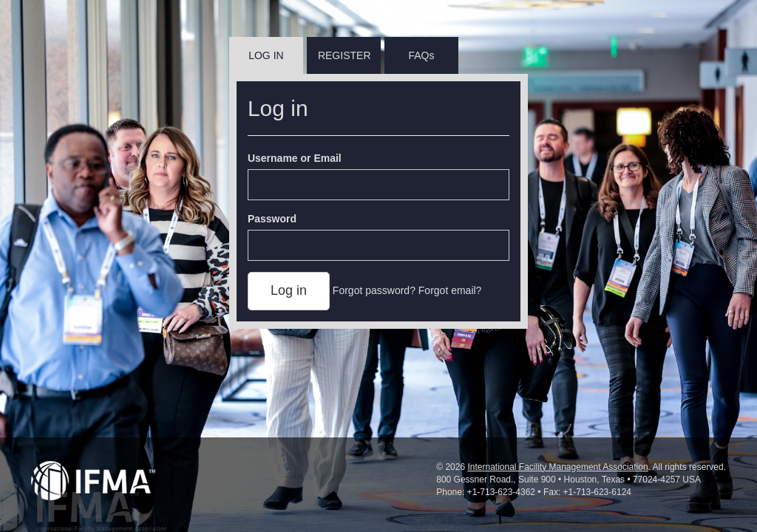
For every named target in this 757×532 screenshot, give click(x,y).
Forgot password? (374, 290)
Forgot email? (450, 290)
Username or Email (295, 158)
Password (272, 219)
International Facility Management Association (557, 467)
